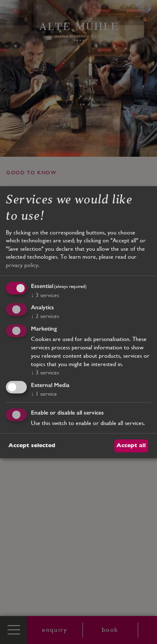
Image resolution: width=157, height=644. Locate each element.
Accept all (131, 445)
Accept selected (32, 445)
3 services (45, 295)
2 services (45, 316)
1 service (44, 394)
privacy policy (22, 265)
